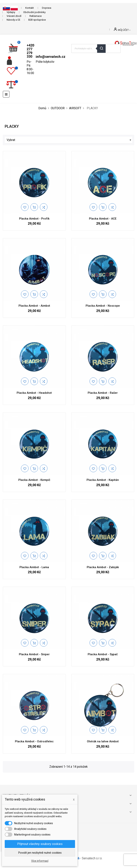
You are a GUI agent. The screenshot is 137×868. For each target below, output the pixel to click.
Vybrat (69, 140)
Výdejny (11, 12)
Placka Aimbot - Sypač (103, 654)
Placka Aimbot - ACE (103, 219)
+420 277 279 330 (30, 51)
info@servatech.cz (51, 57)
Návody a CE (13, 20)
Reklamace (36, 16)
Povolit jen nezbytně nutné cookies (40, 853)
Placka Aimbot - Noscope (103, 306)
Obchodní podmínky (34, 12)
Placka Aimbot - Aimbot (34, 306)
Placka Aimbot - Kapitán (103, 480)
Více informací (40, 861)
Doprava (47, 8)
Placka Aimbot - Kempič (34, 480)
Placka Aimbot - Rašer (103, 393)
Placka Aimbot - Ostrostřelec (34, 741)
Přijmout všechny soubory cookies (40, 844)
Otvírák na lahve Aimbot (103, 741)
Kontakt (30, 8)
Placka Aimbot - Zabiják (103, 567)
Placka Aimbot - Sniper (34, 654)
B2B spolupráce (37, 20)
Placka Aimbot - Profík (34, 219)
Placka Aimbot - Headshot (34, 393)
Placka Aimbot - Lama (34, 567)
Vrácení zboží (14, 16)
